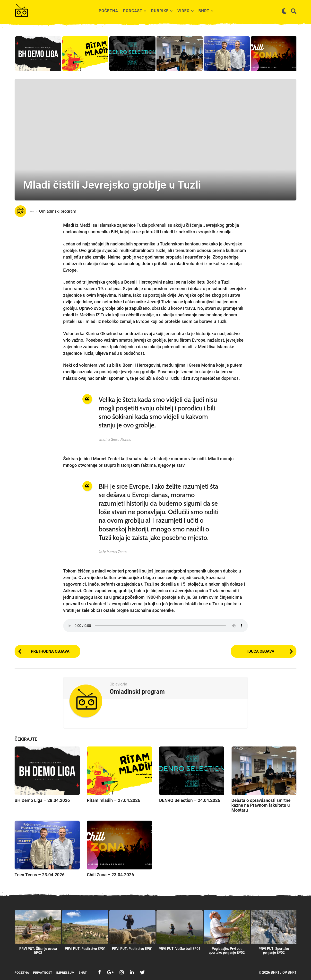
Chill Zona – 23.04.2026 (111, 875)
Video (184, 11)
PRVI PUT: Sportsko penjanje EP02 (274, 951)
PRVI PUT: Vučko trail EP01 (180, 949)
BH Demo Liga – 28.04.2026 (42, 800)
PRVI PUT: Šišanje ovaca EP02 (38, 951)
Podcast (133, 11)
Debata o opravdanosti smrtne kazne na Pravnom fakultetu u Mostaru (261, 805)
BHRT (204, 11)
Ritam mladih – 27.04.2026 (114, 800)
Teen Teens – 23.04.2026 (40, 875)
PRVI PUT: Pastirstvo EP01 (85, 949)
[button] (284, 11)
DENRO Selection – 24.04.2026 (190, 800)
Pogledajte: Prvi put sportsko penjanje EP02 (227, 951)
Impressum (65, 973)
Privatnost (43, 973)
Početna (108, 11)
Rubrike (160, 11)
